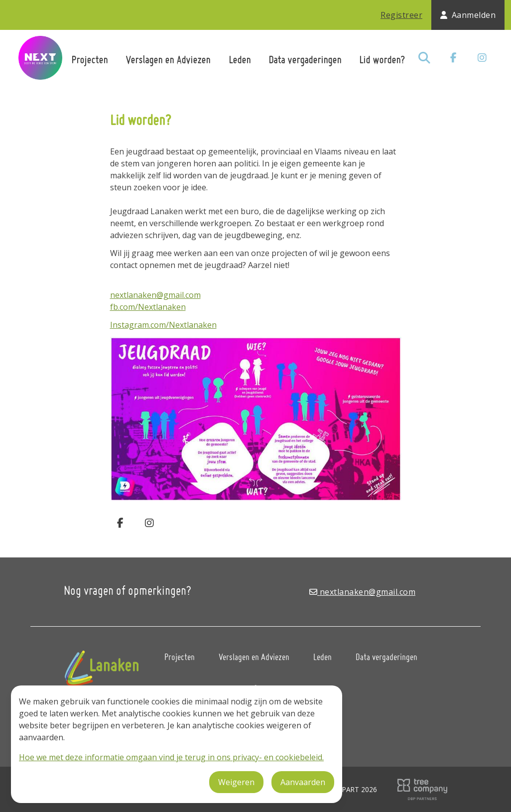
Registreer (401, 15)
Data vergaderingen (305, 60)
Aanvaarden (303, 782)
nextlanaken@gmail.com (155, 295)
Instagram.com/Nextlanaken (163, 325)
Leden (240, 60)
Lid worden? (382, 60)
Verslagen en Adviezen (168, 60)
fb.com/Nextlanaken (148, 307)
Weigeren (236, 782)
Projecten (89, 60)
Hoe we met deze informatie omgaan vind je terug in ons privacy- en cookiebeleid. (171, 757)
